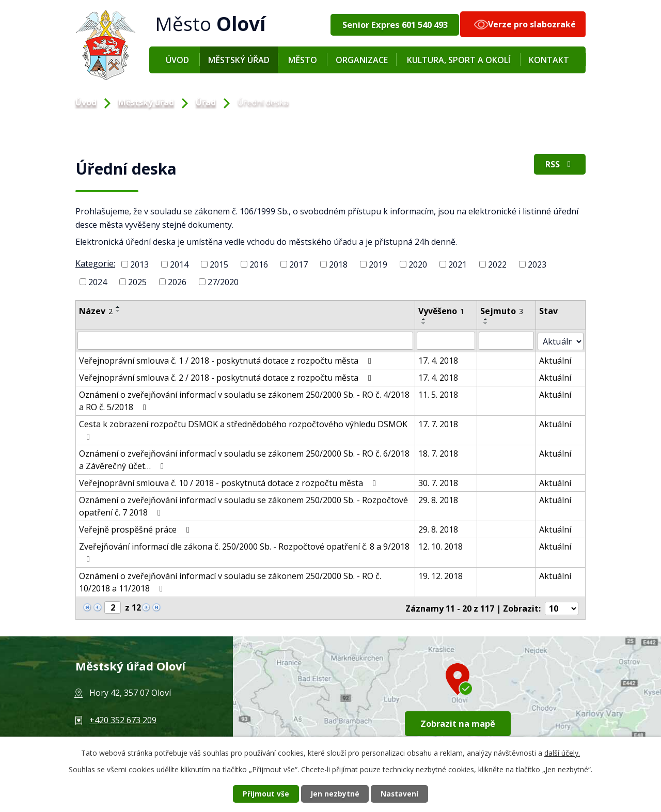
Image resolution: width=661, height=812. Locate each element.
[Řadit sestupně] (118, 311)
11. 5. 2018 (439, 394)
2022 (497, 264)
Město (303, 60)
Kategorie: (95, 263)
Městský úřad (239, 60)
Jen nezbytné (335, 794)
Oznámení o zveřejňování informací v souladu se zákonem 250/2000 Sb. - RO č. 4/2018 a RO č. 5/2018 (244, 400)
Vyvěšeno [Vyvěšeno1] (442, 311)
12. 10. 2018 (442, 545)
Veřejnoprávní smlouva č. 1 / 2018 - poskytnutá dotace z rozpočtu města (227, 360)
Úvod (177, 60)
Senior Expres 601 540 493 (395, 24)
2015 (219, 264)
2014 (179, 264)
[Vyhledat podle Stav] (561, 340)
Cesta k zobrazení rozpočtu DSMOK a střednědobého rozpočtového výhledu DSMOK (243, 429)
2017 (298, 264)
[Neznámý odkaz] (87, 606)
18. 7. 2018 (439, 452)
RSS (559, 165)
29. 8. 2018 (439, 499)
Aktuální (557, 360)
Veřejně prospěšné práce (136, 528)
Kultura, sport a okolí (459, 60)
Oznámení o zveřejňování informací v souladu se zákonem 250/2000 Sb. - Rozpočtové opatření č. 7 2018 (243, 505)
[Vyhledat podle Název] (246, 340)
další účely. (562, 752)
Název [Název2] (96, 311)
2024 (98, 282)
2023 (537, 264)
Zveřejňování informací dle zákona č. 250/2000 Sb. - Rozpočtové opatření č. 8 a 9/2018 (244, 551)
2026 (177, 282)
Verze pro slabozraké (532, 24)
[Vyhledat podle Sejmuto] (508, 340)
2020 (418, 264)
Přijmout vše (263, 794)
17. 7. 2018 (439, 423)
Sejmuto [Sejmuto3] (503, 311)
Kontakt (549, 60)
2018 (338, 264)
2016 (259, 264)
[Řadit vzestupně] (118, 307)
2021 (458, 264)
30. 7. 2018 (439, 482)
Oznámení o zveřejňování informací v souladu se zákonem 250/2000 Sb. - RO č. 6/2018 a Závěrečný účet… (244, 459)
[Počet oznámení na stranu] (562, 607)
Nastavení (402, 794)
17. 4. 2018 (439, 360)
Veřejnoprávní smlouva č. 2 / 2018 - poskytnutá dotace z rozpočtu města (227, 377)
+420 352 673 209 (123, 719)
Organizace (362, 60)
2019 (378, 264)
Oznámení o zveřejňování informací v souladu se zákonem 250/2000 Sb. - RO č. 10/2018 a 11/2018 (230, 581)
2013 (139, 264)
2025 (137, 282)
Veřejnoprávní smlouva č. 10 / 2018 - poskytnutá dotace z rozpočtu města (229, 482)
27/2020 (223, 282)
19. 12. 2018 (442, 575)
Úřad (206, 102)
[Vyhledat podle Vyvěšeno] (447, 340)
